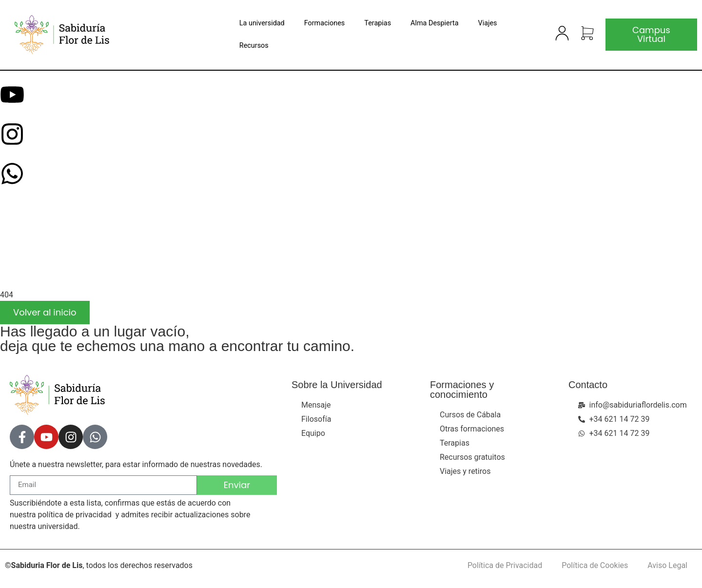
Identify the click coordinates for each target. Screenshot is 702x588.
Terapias (378, 23)
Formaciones (325, 23)
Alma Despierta (434, 23)
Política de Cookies (595, 565)
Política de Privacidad (505, 565)
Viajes (487, 23)
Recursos (254, 46)
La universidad (262, 23)
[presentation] (73, 249)
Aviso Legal (667, 565)
